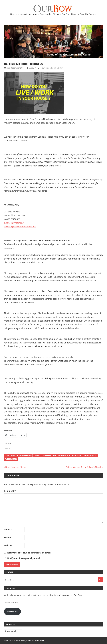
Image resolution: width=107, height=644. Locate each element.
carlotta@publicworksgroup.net (20, 227)
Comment (10, 491)
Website (8, 545)
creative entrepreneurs (45, 455)
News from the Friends (16, 467)
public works (11, 459)
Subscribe (12, 612)
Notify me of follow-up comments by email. (29, 553)
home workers (91, 455)
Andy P (33, 68)
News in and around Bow (52, 68)
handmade (77, 455)
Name (8, 529)
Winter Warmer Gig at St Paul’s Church (84, 467)
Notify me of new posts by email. (24, 558)
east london (64, 455)
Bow (7, 455)
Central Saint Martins (21, 455)
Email (8, 537)
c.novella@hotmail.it (14, 223)
